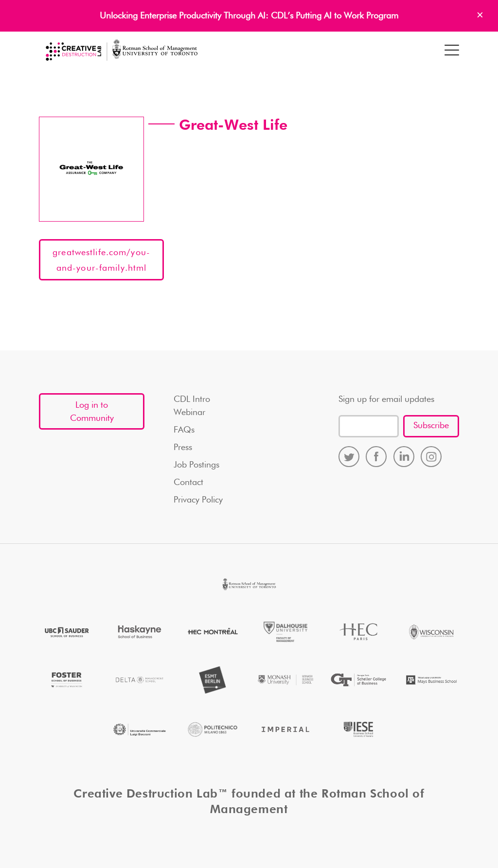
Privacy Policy (198, 500)
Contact (188, 483)
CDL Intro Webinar (192, 406)
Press (183, 448)
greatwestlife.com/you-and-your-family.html (101, 260)
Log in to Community (92, 412)
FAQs (184, 430)
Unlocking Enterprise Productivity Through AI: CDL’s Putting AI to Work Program (249, 16)
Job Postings (196, 465)
